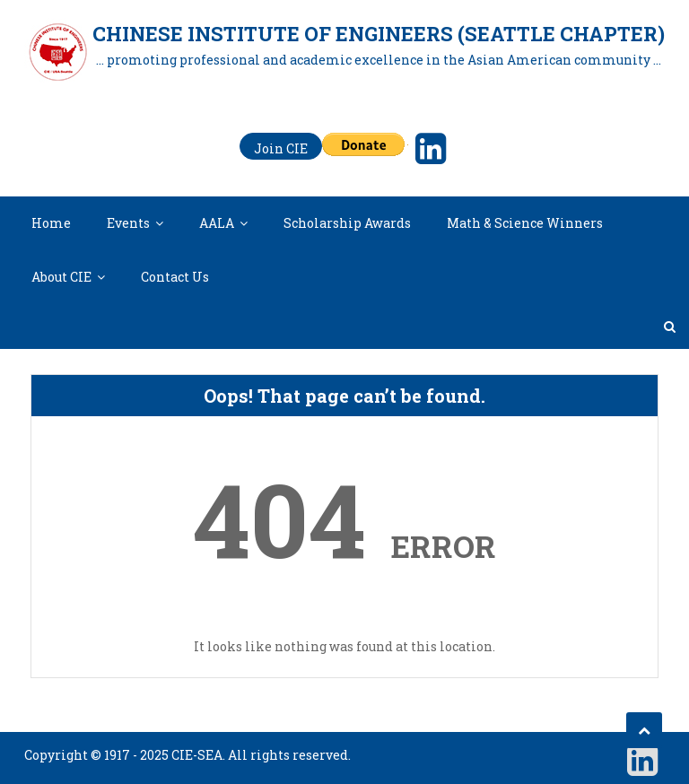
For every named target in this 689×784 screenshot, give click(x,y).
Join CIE (281, 148)
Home (51, 223)
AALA (217, 223)
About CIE (61, 277)
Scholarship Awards (347, 223)
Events (128, 223)
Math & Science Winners (525, 223)
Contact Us (175, 277)
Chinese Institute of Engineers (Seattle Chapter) (379, 34)
